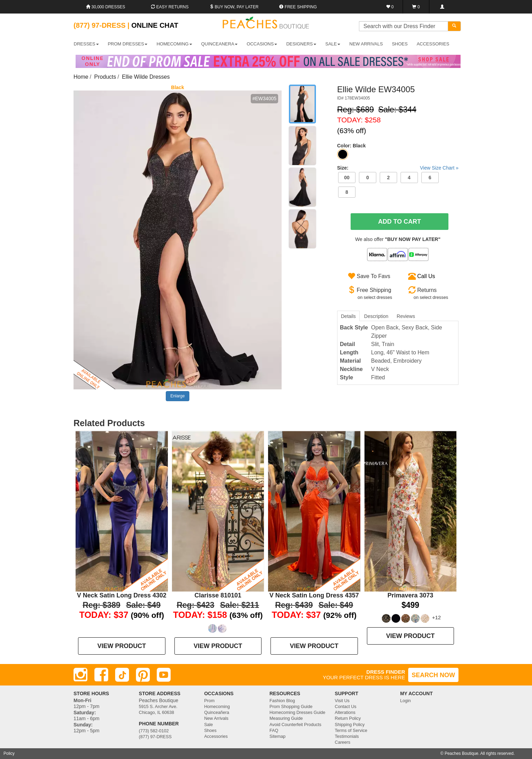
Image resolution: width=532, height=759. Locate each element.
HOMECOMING (174, 44)
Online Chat (155, 25)
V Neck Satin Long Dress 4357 (314, 595)
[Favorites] (390, 7)
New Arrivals (366, 44)
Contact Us (345, 707)
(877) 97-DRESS (155, 737)
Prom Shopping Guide (291, 707)
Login (406, 701)
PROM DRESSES (128, 44)
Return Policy (348, 718)
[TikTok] (122, 675)
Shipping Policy (350, 725)
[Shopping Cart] (416, 7)
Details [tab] (348, 316)
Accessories (216, 736)
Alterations (345, 713)
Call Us (426, 276)
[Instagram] (80, 675)
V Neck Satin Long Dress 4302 (122, 595)
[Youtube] (164, 675)
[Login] (442, 7)
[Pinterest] (143, 675)
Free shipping (298, 7)
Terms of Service (351, 731)
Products (105, 77)
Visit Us (342, 701)
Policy (9, 753)
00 (347, 178)
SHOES (400, 44)
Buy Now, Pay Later (234, 7)
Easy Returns (170, 7)
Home (81, 77)
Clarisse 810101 (218, 595)
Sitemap (277, 736)
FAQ (274, 731)
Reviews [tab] (406, 316)
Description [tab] (376, 316)
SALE (333, 44)
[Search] (454, 26)
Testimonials (347, 736)
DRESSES (86, 44)
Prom (209, 701)
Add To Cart (400, 222)
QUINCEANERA (219, 44)
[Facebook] (101, 675)
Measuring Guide (286, 718)
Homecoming (217, 707)
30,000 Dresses (106, 7)
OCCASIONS (262, 44)
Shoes (211, 731)
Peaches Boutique (461, 753)
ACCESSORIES (433, 44)
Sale (209, 725)
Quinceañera (217, 713)
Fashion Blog (282, 701)
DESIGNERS (301, 44)
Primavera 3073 (410, 595)
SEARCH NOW (433, 675)
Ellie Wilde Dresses (146, 77)
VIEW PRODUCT (122, 646)
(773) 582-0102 (154, 731)
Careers (342, 742)
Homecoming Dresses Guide (297, 713)
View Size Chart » (439, 168)
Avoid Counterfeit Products (295, 725)
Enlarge (177, 396)
